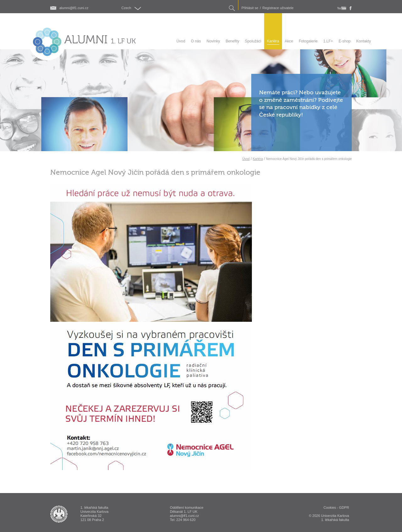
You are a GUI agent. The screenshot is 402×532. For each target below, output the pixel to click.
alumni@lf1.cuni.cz (74, 8)
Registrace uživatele (278, 8)
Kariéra (258, 159)
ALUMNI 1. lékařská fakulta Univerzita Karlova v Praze (59, 514)
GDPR (344, 507)
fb (351, 8)
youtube (342, 8)
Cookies (330, 507)
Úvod (246, 159)
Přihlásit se (250, 8)
